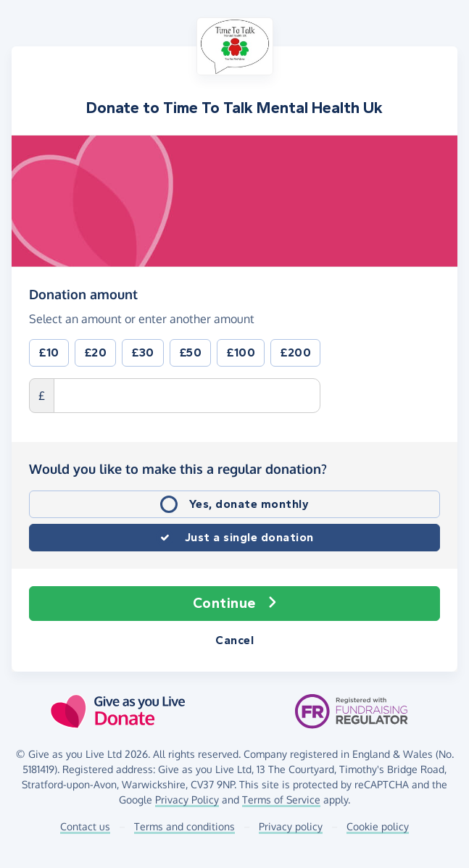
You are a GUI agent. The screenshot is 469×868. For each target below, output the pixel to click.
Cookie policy (378, 826)
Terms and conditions (184, 826)
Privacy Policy (187, 800)
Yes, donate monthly (249, 504)
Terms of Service (281, 800)
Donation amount (83, 293)
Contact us (85, 826)
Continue (235, 604)
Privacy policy (291, 826)
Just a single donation (249, 537)
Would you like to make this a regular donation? (178, 469)
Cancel (234, 640)
